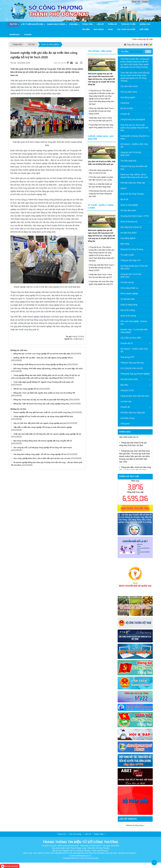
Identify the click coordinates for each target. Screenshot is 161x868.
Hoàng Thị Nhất (78, 337)
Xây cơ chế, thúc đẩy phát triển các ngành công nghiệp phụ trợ (40, 423)
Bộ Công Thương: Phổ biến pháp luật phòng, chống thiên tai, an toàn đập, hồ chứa (48, 369)
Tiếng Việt (136, 2)
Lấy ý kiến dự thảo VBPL (131, 338)
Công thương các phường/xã (133, 119)
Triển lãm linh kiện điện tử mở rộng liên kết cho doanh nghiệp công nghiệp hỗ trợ (47, 434)
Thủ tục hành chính (129, 92)
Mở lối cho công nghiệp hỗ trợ (26, 389)
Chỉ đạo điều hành (128, 210)
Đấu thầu (124, 385)
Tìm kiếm (86, 29)
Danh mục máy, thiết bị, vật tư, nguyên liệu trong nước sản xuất (134, 176)
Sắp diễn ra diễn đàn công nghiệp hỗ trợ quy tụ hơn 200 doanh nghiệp (43, 427)
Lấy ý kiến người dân (32, 24)
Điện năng (125, 244)
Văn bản (73, 24)
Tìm (148, 51)
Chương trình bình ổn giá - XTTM (134, 216)
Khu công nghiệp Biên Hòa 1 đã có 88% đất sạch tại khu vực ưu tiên (42, 458)
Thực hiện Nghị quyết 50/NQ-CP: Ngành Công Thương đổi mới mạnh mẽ (43, 382)
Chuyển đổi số (127, 343)
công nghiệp (48, 151)
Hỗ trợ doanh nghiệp (129, 294)
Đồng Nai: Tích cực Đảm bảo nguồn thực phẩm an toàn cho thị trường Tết (44, 393)
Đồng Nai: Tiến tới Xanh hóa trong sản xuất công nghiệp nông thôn (41, 404)
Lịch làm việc (126, 401)
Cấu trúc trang (75, 834)
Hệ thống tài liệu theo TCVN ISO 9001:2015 (134, 267)
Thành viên (87, 24)
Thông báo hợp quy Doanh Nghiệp (135, 374)
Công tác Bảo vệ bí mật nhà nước (135, 396)
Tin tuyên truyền (127, 255)
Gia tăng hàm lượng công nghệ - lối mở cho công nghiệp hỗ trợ (40, 454)
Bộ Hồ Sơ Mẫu (127, 108)
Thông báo (125, 424)
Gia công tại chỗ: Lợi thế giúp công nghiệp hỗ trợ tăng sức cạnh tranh (43, 448)
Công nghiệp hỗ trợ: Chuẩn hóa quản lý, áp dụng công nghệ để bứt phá (43, 416)
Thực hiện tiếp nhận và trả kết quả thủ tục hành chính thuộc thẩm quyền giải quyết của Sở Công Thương (135, 77)
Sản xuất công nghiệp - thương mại (134, 323)
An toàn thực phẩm (129, 233)
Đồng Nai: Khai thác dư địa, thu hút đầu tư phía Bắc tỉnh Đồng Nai (41, 400)
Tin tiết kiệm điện (128, 299)
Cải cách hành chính (129, 86)
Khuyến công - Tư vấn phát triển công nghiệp (134, 331)
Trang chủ (62, 834)
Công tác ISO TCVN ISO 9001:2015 (131, 154)
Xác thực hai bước (126, 29)
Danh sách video (56, 24)
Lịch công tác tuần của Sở (132, 368)
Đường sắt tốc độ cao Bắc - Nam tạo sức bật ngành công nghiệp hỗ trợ (43, 358)
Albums (28, 35)
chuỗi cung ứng (25, 330)
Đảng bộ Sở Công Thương (132, 249)
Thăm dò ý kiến (128, 24)
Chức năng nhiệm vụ (129, 288)
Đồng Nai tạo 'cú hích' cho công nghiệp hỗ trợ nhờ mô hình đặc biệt (42, 354)
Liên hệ (100, 24)
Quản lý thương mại (129, 222)
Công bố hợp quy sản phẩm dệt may (134, 168)
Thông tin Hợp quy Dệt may (132, 363)
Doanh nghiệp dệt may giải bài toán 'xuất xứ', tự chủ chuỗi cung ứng (42, 412)
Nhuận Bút (15, 35)
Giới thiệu (144, 29)
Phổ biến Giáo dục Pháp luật (133, 183)
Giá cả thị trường (128, 310)
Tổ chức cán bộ (127, 282)
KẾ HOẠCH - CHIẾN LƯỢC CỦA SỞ (134, 146)
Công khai (125, 103)
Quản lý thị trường (128, 316)
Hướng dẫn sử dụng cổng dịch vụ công (135, 137)
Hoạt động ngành (128, 97)
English (145, 2)
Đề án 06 (124, 199)
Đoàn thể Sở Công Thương (132, 194)
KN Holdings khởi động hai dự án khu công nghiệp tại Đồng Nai (40, 364)
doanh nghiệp (34, 317)
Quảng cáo (145, 24)
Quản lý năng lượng (129, 305)
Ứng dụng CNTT (128, 357)
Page (110, 29)
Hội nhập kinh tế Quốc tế (131, 227)
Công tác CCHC (127, 390)
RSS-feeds (99, 29)
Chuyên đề (125, 114)
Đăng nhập (99, 834)
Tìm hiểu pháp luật (128, 161)
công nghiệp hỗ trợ (18, 90)
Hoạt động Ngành (128, 238)
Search (123, 188)
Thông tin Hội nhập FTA (130, 260)
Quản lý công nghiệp (129, 205)
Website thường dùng (135, 825)
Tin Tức (13, 24)
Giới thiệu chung (127, 418)
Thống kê (112, 24)
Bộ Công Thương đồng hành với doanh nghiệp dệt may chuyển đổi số (43, 441)
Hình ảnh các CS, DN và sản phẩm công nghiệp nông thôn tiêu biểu (135, 128)
